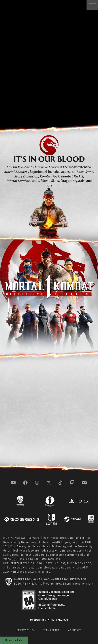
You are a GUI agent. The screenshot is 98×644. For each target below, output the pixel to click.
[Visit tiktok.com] (60, 483)
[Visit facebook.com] (25, 483)
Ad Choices (75, 630)
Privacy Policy (26, 630)
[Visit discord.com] (84, 483)
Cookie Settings (14, 640)
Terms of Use (51, 630)
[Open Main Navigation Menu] (92, 5)
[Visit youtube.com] (13, 483)
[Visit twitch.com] (72, 483)
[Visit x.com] (49, 483)
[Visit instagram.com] (37, 483)
